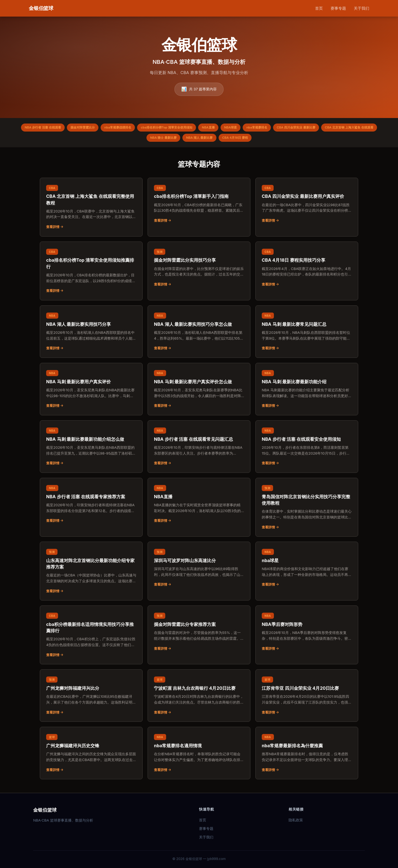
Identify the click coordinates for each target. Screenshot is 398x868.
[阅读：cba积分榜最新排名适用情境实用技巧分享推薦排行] (91, 637)
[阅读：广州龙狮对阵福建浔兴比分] (91, 698)
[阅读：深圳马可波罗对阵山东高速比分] (199, 570)
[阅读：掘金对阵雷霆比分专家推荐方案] (199, 634)
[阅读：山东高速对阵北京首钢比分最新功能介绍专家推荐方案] (91, 573)
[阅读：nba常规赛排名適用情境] (199, 755)
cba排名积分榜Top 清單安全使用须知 (195, 128)
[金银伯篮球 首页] (41, 8)
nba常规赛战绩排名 (142, 128)
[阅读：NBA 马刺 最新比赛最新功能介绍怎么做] (91, 449)
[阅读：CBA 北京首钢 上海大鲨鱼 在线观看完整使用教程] (91, 209)
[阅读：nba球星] (307, 570)
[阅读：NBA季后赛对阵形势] (307, 634)
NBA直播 (241, 128)
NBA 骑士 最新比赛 (192, 139)
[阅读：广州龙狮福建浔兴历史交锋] (91, 755)
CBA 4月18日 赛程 (271, 139)
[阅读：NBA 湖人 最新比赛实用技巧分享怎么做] (199, 334)
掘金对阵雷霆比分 (103, 128)
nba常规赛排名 (295, 128)
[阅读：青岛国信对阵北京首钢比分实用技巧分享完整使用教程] (307, 509)
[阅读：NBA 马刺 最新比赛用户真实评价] (91, 391)
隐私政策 (296, 820)
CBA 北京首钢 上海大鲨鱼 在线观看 (140, 139)
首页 (319, 8)
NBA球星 (266, 128)
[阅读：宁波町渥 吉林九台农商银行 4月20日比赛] (199, 698)
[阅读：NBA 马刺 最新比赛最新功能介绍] (307, 391)
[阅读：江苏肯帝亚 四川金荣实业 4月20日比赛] (307, 698)
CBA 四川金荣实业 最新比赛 (338, 128)
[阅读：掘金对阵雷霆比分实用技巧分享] (199, 270)
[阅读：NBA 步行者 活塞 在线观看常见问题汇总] (199, 449)
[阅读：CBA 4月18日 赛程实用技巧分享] (307, 270)
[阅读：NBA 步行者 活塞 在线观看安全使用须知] (307, 449)
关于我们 (362, 8)
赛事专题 (338, 8)
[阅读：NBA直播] (199, 506)
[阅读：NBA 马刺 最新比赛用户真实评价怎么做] (199, 391)
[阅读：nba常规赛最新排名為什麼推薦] (307, 755)
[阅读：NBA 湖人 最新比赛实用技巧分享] (91, 334)
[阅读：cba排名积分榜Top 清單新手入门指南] (199, 206)
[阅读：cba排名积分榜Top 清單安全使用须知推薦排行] (91, 273)
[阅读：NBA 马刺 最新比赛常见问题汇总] (307, 334)
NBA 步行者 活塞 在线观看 (58, 128)
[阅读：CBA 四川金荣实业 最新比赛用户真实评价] (307, 206)
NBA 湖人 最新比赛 (231, 139)
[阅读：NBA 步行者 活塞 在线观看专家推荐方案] (91, 506)
